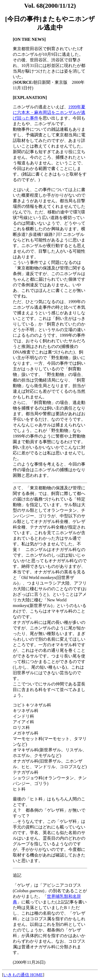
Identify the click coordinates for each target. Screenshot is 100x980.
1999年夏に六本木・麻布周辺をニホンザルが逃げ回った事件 (49, 112)
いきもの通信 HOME (23, 975)
